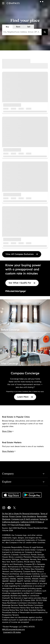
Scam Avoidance (29, 516)
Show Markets (9, 451)
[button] (3, 3)
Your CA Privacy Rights (21, 525)
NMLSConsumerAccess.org (13, 629)
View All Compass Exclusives (22, 254)
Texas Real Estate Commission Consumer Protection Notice (23, 607)
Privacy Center (15, 516)
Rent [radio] (18, 27)
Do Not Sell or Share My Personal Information (21, 514)
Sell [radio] (29, 27)
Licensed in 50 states (12, 632)
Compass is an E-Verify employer (25, 519)
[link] (22, 283)
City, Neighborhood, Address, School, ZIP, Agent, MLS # (22, 32)
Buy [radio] (7, 27)
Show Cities (8, 431)
